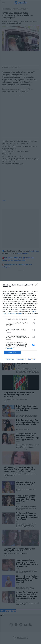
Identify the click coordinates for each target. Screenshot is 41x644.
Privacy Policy (31, 359)
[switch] (34, 323)
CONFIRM (12, 352)
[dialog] (20, 322)
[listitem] (20, 319)
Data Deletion (10, 359)
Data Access (20, 359)
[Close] (37, 285)
